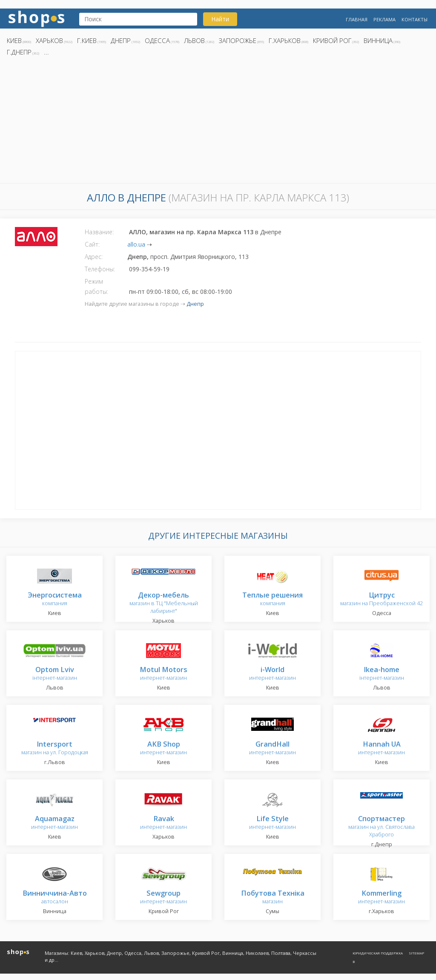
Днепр (121, 40)
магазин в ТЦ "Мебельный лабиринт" (164, 603)
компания (55, 599)
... (46, 52)
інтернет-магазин (55, 674)
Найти (220, 19)
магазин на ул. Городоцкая (55, 749)
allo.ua (136, 244)
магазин (273, 898)
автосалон (55, 898)
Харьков (49, 40)
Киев (14, 40)
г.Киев (87, 40)
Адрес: (94, 257)
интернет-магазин (163, 674)
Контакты (414, 19)
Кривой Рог (332, 40)
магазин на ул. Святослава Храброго (381, 827)
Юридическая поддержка (378, 953)
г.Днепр (19, 52)
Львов (194, 40)
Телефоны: (100, 269)
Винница (378, 40)
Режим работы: (96, 286)
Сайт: (92, 244)
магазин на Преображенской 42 (381, 599)
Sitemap (416, 953)
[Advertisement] (218, 122)
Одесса (157, 40)
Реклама (384, 19)
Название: (99, 232)
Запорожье (238, 40)
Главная (357, 19)
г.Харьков (285, 40)
